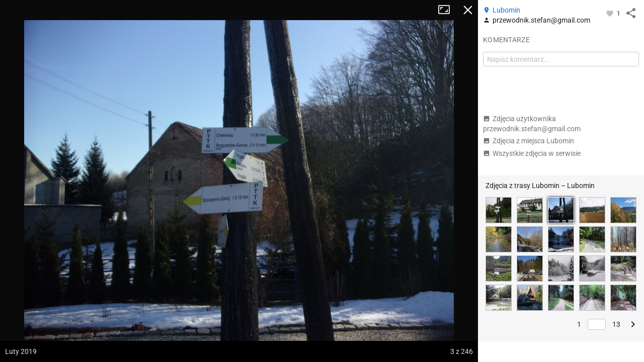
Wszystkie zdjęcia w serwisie (532, 153)
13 (616, 324)
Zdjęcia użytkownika (532, 124)
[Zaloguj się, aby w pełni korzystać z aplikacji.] (611, 13)
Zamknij (468, 10)
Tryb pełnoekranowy (448, 10)
